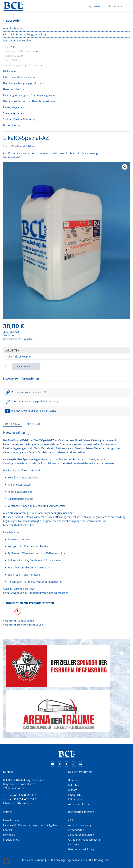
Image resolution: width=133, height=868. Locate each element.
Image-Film (74, 795)
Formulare (9, 835)
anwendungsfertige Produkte (22, 65)
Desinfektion (13, 60)
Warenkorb (115, 6)
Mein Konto (96, 6)
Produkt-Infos (11, 840)
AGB (70, 820)
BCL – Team (75, 785)
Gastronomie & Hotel (15, 41)
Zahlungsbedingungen (81, 835)
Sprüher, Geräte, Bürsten (18, 119)
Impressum (75, 844)
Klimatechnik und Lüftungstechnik (23, 35)
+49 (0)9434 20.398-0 (25, 795)
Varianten (12, 350)
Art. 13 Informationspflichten (85, 840)
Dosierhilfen (10, 125)
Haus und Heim (12, 89)
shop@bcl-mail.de (22, 803)
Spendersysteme (13, 113)
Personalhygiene (13, 107)
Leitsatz (72, 790)
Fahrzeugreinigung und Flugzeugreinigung (28, 95)
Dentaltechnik (11, 29)
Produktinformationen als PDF (26, 392)
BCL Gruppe (75, 799)
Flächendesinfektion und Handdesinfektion (28, 101)
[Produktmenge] (7, 366)
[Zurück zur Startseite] (13, 6)
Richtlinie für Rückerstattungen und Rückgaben (30, 825)
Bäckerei (8, 71)
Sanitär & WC (13, 56)
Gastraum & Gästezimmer (21, 51)
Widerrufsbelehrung (80, 825)
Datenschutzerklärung (81, 849)
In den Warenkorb (26, 367)
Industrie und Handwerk (17, 77)
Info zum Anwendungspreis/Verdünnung (32, 401)
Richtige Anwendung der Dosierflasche (30, 411)
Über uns (73, 780)
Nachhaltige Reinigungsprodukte (22, 83)
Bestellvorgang (12, 820)
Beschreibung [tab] (13, 424)
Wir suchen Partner (79, 804)
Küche (9, 47)
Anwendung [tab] (34, 424)
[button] (128, 6)
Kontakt (8, 830)
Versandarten (76, 830)
